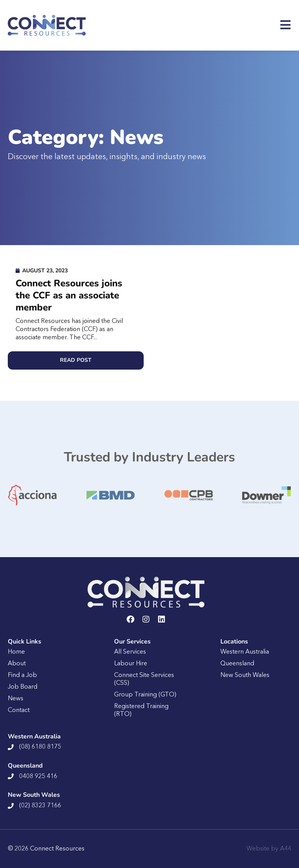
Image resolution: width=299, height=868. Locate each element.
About (17, 664)
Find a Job (22, 675)
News (16, 699)
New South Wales (245, 675)
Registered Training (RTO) (141, 710)
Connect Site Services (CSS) (144, 679)
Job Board (23, 687)
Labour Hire (131, 664)
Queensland (237, 664)
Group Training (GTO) (145, 695)
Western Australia (245, 652)
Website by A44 (269, 849)
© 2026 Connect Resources (46, 849)
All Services (130, 652)
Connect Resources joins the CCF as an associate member (69, 295)
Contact (19, 710)
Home (16, 652)
